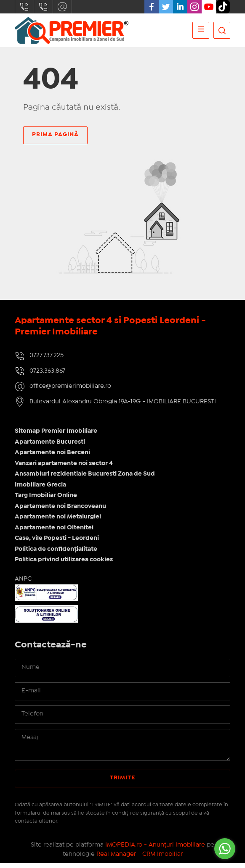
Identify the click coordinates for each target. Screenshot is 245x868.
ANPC (23, 583)
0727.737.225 (24, 7)
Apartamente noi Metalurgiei (58, 521)
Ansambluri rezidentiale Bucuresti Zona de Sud (85, 479)
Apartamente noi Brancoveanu (60, 510)
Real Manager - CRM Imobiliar (140, 858)
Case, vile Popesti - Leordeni (57, 543)
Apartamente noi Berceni (52, 457)
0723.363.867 (43, 7)
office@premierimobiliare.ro (62, 7)
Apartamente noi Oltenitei (54, 532)
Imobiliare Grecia (40, 489)
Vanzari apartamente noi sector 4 (64, 468)
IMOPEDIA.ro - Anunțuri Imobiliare (155, 849)
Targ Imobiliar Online (46, 500)
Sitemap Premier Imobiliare (56, 436)
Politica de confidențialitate (56, 553)
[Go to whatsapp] (225, 849)
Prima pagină (55, 134)
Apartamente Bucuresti (50, 446)
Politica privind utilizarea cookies (64, 564)
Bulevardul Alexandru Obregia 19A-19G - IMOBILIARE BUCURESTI (123, 406)
